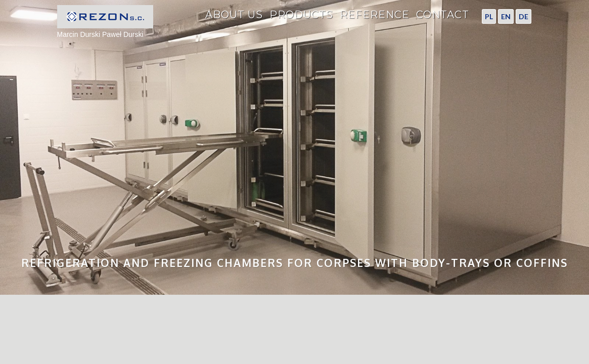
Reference (375, 15)
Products (301, 15)
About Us (234, 15)
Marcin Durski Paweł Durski (105, 22)
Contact (443, 15)
